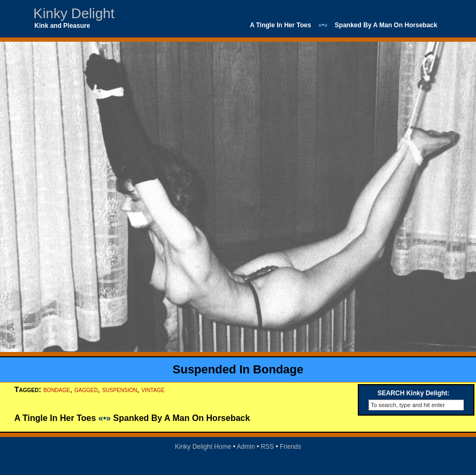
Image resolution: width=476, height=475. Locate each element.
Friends (290, 447)
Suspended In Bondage (238, 369)
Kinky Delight (74, 13)
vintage (153, 389)
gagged (86, 389)
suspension (120, 389)
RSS (267, 447)
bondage (57, 389)
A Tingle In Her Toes (280, 25)
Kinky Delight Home (203, 447)
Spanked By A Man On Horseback (386, 25)
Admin (246, 447)
